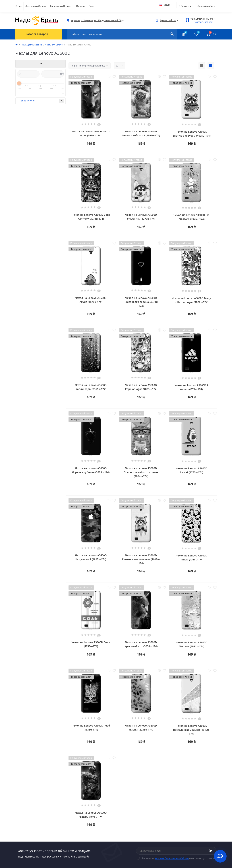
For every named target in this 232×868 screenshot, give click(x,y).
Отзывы (81, 6)
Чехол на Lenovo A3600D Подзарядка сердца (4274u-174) (141, 302)
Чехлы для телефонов (31, 45)
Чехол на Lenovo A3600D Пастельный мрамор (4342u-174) (191, 730)
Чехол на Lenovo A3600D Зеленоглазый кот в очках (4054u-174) (141, 472)
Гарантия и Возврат (61, 6)
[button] (96, 20)
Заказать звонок (203, 22)
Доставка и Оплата (36, 6)
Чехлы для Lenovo (54, 45)
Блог (91, 6)
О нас (18, 6)
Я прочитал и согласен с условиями (179, 858)
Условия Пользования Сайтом (172, 858)
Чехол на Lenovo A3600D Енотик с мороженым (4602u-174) (141, 559)
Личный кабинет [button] (207, 6)
